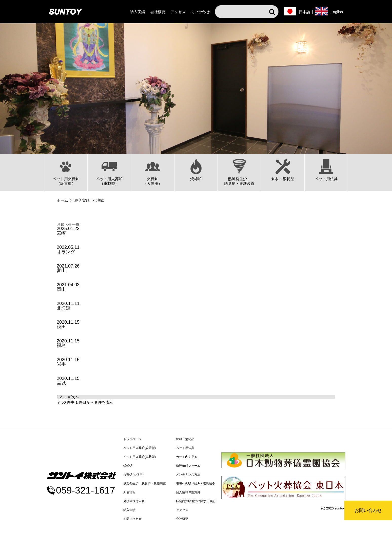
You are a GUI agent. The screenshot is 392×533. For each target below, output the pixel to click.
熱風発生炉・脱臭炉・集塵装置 (145, 483)
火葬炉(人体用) (133, 475)
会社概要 (158, 12)
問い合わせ (200, 12)
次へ (75, 397)
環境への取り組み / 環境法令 (195, 483)
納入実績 (138, 12)
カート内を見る (187, 457)
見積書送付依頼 (134, 501)
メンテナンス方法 (188, 475)
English (337, 12)
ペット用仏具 (185, 448)
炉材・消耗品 (185, 439)
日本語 (305, 12)
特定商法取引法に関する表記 (196, 501)
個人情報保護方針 (188, 492)
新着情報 (129, 492)
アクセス (178, 12)
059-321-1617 (86, 490)
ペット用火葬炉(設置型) (140, 448)
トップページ (132, 439)
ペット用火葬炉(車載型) (140, 457)
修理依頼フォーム (188, 466)
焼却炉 (128, 466)
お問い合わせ (368, 510)
